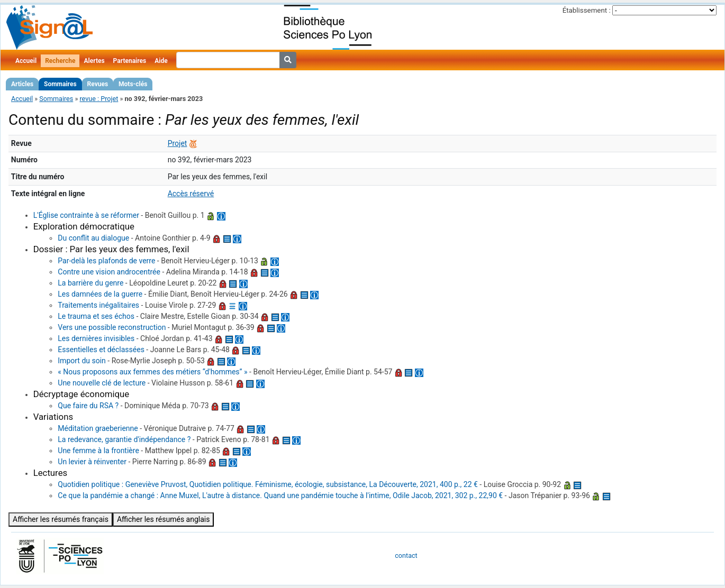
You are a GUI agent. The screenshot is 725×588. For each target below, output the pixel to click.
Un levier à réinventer (92, 462)
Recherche (60, 61)
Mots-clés (133, 84)
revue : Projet (99, 99)
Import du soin (82, 361)
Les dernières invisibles (96, 338)
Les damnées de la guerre (100, 294)
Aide (161, 61)
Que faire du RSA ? (88, 406)
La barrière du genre (90, 283)
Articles (22, 84)
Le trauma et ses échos (96, 316)
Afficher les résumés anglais (164, 519)
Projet (178, 143)
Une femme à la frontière (98, 451)
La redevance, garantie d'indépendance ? (124, 439)
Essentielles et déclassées (101, 350)
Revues (98, 84)
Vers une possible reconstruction (112, 327)
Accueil (26, 61)
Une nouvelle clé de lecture (102, 383)
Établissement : (587, 10)
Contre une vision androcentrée (109, 272)
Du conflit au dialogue (93, 238)
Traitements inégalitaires (98, 305)
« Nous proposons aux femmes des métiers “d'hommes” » (152, 372)
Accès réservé (191, 194)
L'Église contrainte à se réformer (86, 215)
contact (406, 555)
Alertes (94, 61)
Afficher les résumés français (61, 519)
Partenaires (130, 61)
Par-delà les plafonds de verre (106, 261)
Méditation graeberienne (98, 428)
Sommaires (60, 84)
